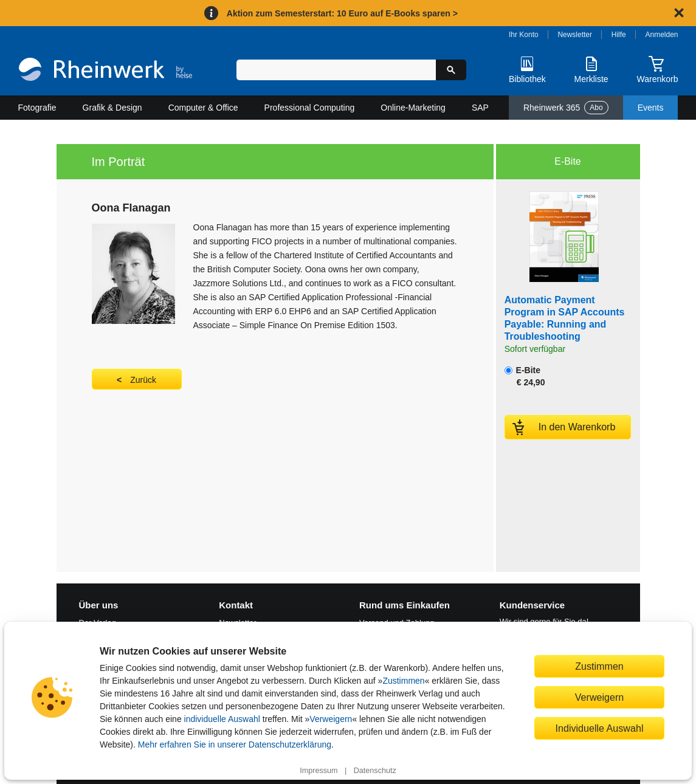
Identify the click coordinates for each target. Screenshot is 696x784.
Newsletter (575, 35)
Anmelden (662, 35)
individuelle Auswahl (222, 719)
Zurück (143, 380)
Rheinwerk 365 (566, 108)
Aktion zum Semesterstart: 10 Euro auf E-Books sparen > (342, 13)
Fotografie (37, 108)
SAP (480, 108)
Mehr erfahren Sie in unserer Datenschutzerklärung (235, 744)
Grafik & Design (112, 108)
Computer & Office (203, 108)
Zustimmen (403, 681)
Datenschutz (375, 771)
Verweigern (331, 719)
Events (651, 108)
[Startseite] (105, 71)
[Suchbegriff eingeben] (336, 70)
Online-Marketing (413, 108)
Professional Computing (310, 108)
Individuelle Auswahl (600, 728)
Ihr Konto (524, 35)
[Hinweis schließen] (679, 13)
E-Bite (525, 376)
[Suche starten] (451, 70)
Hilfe (619, 35)
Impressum (319, 771)
